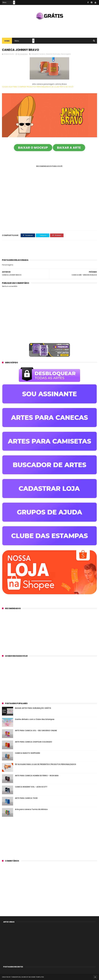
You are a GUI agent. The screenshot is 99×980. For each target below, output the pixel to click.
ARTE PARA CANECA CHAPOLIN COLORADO (33, 742)
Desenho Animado (53, 54)
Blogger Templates (36, 977)
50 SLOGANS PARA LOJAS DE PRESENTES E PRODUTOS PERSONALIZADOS (45, 764)
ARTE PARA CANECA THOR (26, 798)
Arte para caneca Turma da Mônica (31, 809)
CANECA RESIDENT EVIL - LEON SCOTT (31, 787)
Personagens (66, 54)
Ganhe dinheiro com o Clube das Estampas (35, 719)
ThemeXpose (16, 977)
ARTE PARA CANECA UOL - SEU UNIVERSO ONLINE (36, 731)
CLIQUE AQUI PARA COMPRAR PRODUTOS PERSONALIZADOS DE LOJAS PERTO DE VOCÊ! (38, 87)
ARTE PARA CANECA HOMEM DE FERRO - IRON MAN (37, 776)
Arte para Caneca (38, 54)
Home (7, 41)
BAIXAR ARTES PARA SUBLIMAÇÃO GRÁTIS (33, 708)
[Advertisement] (49, 28)
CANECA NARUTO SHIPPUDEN (27, 753)
